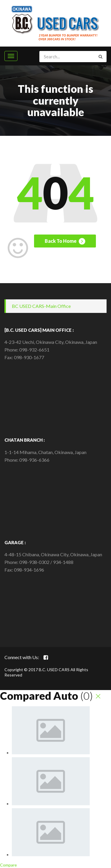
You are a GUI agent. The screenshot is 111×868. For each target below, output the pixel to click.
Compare (8, 865)
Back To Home (65, 241)
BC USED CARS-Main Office (41, 306)
